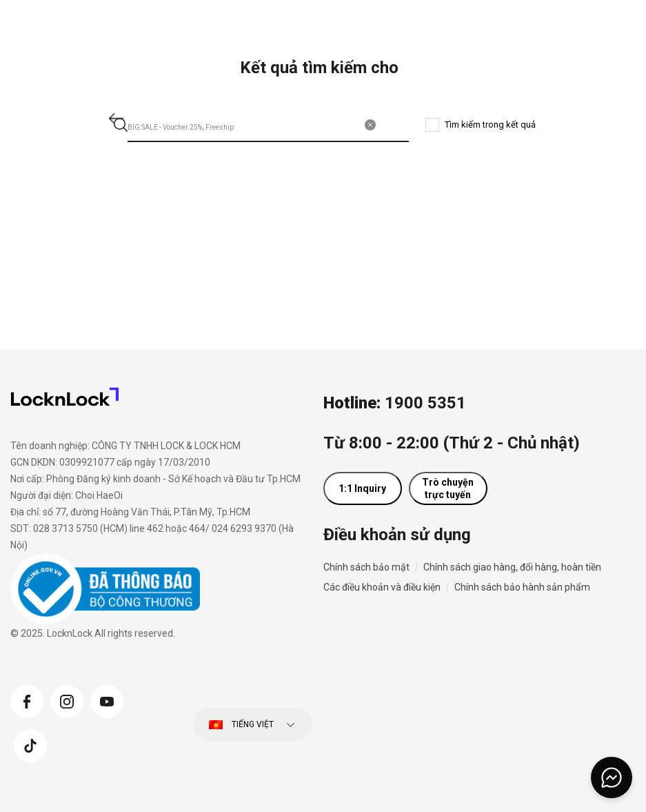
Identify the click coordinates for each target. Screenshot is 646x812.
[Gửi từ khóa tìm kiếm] (121, 125)
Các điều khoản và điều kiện (382, 587)
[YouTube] (107, 700)
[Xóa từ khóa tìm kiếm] (370, 125)
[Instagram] (67, 700)
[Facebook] (27, 700)
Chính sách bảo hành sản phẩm (522, 587)
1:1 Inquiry (362, 488)
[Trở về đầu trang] (618, 745)
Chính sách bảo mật (366, 567)
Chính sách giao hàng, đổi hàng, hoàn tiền (512, 567)
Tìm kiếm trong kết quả (490, 125)
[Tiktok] (30, 744)
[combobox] (269, 125)
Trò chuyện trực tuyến (448, 488)
